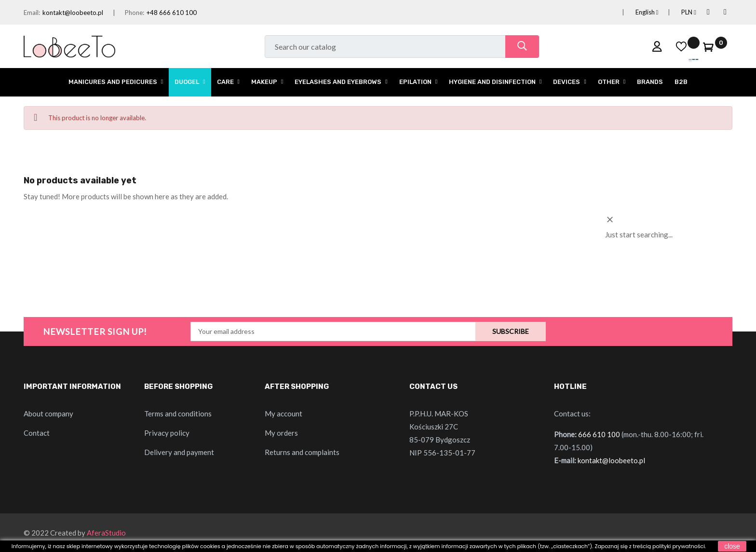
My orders (281, 433)
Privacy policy (167, 433)
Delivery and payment (179, 452)
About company (48, 414)
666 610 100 (599, 434)
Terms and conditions (178, 414)
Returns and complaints (302, 452)
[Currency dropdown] (677, 12)
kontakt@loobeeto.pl (73, 13)
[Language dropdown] (635, 12)
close (732, 546)
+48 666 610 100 (172, 13)
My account (283, 414)
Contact (37, 433)
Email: (32, 13)
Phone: (135, 13)
